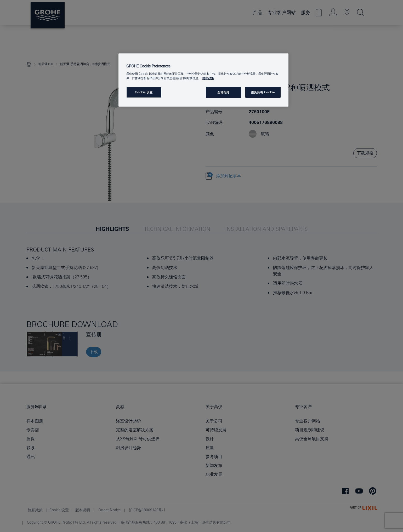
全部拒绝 (223, 92)
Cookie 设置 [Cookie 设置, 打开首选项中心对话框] (144, 92)
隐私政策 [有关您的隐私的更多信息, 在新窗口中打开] (208, 78)
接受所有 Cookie (263, 92)
